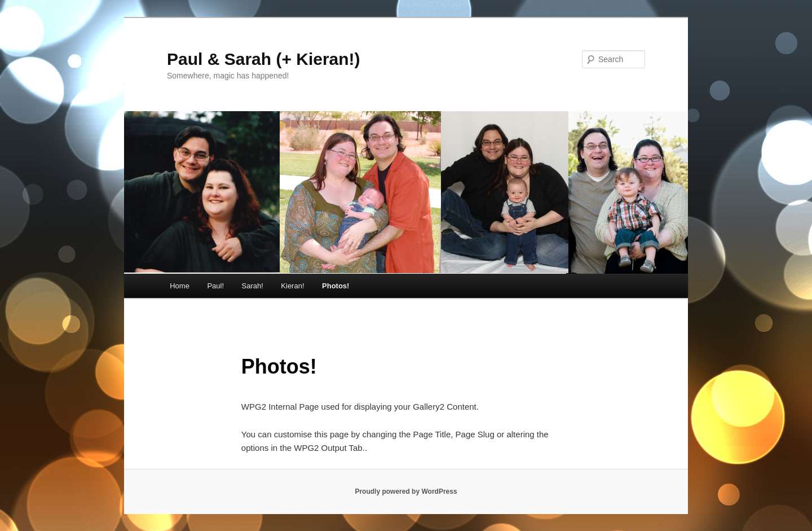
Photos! (336, 286)
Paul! (215, 286)
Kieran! (292, 286)
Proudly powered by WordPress (406, 491)
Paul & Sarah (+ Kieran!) (264, 59)
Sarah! (253, 286)
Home (180, 286)
